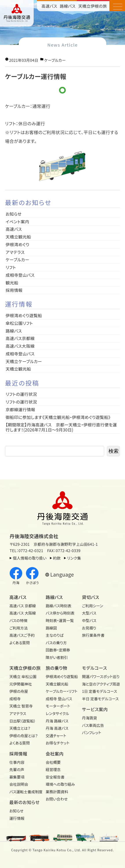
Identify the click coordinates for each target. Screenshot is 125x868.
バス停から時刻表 (60, 613)
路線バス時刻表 (59, 606)
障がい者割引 (57, 657)
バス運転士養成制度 (26, 792)
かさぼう (32, 576)
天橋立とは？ (20, 728)
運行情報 (17, 818)
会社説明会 (19, 784)
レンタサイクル (57, 713)
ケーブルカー (55, 60)
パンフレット (91, 732)
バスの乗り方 (56, 643)
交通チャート (56, 736)
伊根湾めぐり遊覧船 (24, 315)
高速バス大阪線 (20, 346)
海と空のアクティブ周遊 (98, 684)
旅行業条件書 (93, 635)
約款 (57, 558)
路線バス (68, 6)
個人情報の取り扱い (30, 558)
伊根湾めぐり (18, 244)
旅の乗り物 (57, 668)
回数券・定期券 (58, 650)
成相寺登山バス (20, 275)
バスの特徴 (18, 620)
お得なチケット (58, 743)
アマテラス (15, 252)
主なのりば (55, 635)
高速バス (49, 6)
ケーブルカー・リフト (62, 691)
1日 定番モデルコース (98, 691)
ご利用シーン (92, 606)
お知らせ (14, 214)
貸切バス (90, 597)
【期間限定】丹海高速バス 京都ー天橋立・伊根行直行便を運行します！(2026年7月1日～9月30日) (61, 427)
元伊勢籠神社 (21, 684)
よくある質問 (20, 643)
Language (62, 575)
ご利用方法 (19, 628)
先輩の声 (17, 769)
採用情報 (16, 290)
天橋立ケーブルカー (24, 361)
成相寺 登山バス (59, 699)
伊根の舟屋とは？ (24, 736)
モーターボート (58, 706)
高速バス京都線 (20, 338)
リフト (11, 267)
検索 (114, 451)
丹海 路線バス (57, 721)
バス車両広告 (93, 725)
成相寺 (15, 699)
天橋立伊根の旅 (93, 6)
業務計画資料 (57, 792)
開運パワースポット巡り (98, 676)
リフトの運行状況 (21, 394)
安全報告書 (55, 777)
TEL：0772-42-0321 (26, 550)
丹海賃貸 (89, 718)
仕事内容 (17, 762)
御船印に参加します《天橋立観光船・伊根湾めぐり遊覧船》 (58, 417)
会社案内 (55, 754)
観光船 (12, 283)
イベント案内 (17, 221)
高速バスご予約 (22, 635)
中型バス (89, 620)
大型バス (89, 613)
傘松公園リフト (19, 323)
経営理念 (53, 769)
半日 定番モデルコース (98, 699)
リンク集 (74, 558)
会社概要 (53, 762)
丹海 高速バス (57, 728)
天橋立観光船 (18, 237)
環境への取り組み (60, 784)
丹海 (16, 576)
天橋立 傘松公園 (23, 676)
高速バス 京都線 (23, 606)
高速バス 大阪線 (23, 613)
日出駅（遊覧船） (23, 721)
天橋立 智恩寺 (21, 706)
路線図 (51, 628)
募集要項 (17, 777)
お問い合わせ (57, 799)
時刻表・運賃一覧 (60, 620)
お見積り (89, 628)
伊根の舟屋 (19, 691)
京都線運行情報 (21, 409)
